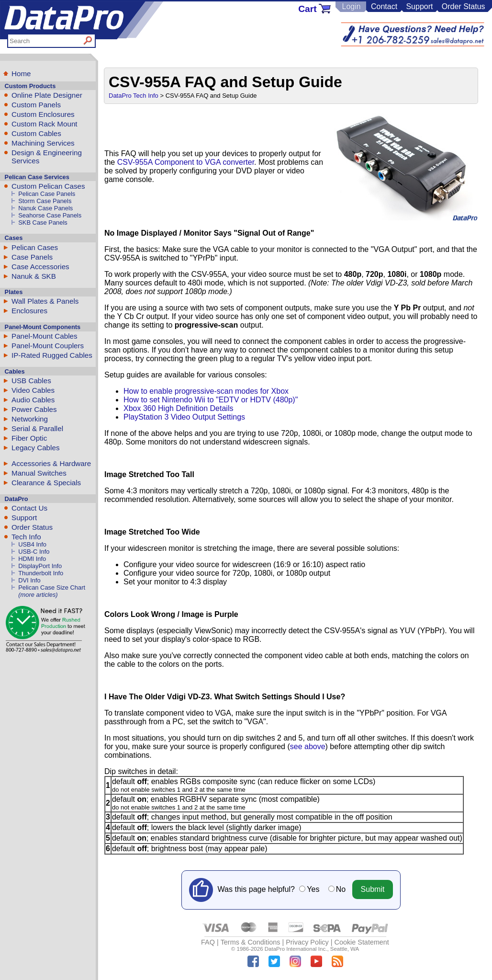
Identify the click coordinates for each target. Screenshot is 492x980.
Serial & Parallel (37, 428)
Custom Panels (36, 105)
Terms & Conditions (251, 942)
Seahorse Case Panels (50, 215)
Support (419, 6)
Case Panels (32, 257)
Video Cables (33, 390)
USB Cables (31, 381)
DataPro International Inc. (296, 949)
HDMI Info (32, 559)
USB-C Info (34, 552)
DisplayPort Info (40, 566)
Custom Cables (36, 133)
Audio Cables (33, 400)
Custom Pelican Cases (48, 186)
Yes (313, 889)
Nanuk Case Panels (45, 208)
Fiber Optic (29, 438)
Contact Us (29, 508)
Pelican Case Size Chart (52, 587)
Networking (30, 419)
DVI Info (29, 580)
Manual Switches (39, 473)
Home (21, 74)
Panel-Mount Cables (45, 336)
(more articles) (38, 595)
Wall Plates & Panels (45, 301)
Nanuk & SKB (34, 276)
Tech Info (26, 537)
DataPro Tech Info (134, 96)
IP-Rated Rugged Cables (52, 355)
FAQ (208, 942)
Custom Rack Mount (45, 124)
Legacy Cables (35, 448)
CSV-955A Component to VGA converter (186, 162)
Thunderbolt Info (41, 573)
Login (351, 6)
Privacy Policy (307, 942)
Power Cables (34, 409)
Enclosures (29, 311)
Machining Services (43, 143)
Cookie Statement (361, 942)
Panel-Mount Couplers (48, 346)
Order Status (464, 6)
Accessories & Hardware (51, 463)
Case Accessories (40, 267)
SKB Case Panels (43, 222)
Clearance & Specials (46, 483)
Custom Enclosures (43, 114)
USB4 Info (32, 544)
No (341, 889)
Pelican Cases (35, 247)
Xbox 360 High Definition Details (178, 408)
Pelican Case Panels (47, 194)
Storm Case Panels (45, 201)
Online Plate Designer (47, 95)
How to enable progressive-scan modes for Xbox (206, 391)
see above (308, 746)
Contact (384, 6)
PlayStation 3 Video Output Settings (184, 417)
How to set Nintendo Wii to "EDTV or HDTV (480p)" (211, 400)
